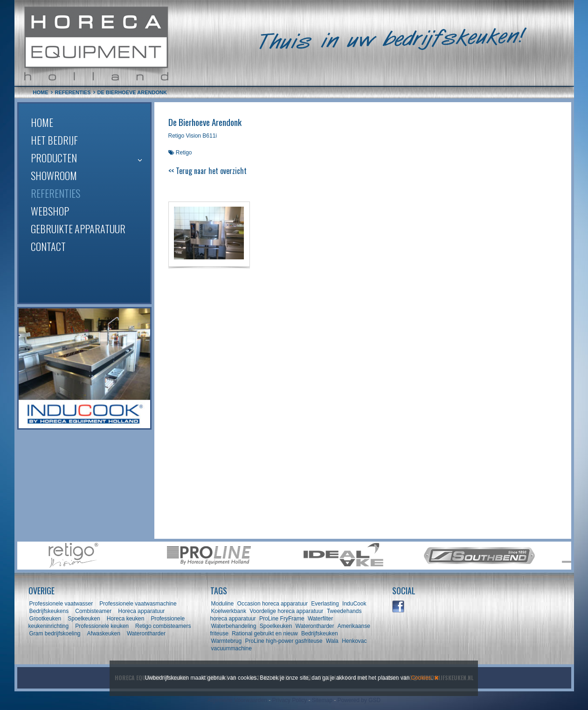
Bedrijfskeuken (320, 633)
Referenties (55, 193)
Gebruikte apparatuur (78, 229)
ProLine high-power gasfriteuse (284, 641)
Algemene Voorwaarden (237, 700)
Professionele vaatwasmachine (138, 604)
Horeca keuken (126, 619)
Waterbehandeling (234, 626)
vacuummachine (232, 648)
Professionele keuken (102, 626)
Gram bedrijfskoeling (55, 633)
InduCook (354, 604)
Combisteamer (93, 611)
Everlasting (325, 604)
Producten (54, 158)
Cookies (421, 678)
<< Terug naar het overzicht (208, 171)
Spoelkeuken (84, 619)
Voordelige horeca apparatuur (286, 611)
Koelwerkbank (229, 611)
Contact (48, 246)
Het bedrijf (54, 140)
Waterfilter (320, 619)
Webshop (50, 211)
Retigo (184, 153)
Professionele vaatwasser (61, 604)
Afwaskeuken (104, 633)
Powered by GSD (359, 700)
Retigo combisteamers (163, 626)
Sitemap (322, 700)
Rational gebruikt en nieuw (265, 633)
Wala (332, 641)
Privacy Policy (289, 700)
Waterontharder (146, 633)
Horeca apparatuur (141, 611)
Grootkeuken (45, 619)
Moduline (223, 604)
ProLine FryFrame (282, 619)
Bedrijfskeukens (50, 611)
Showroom (54, 175)
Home (42, 122)
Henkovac (354, 641)
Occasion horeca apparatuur (273, 604)
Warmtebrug (227, 641)
